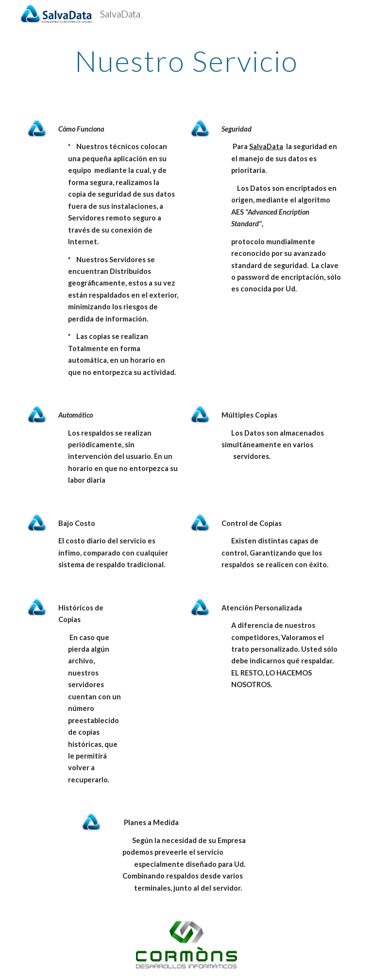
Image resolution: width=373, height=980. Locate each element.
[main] (186, 61)
